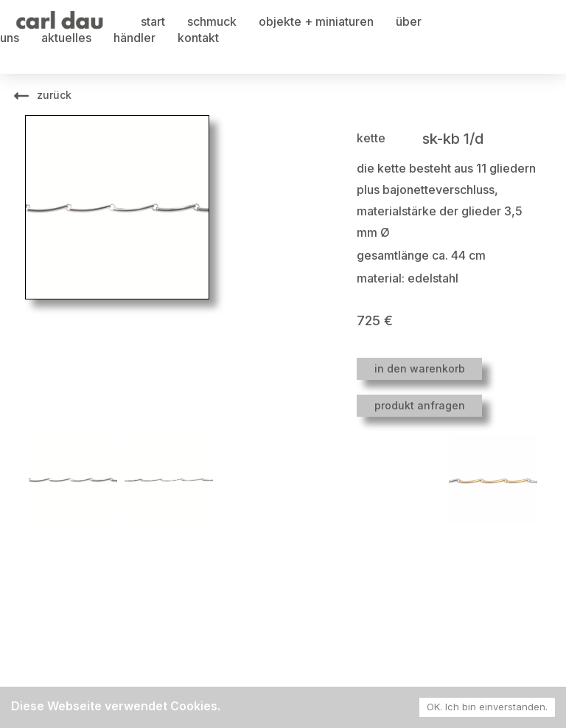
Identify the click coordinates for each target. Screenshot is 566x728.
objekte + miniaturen (316, 21)
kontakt (198, 38)
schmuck (212, 21)
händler (134, 38)
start (153, 21)
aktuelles (66, 38)
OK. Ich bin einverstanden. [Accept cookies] (487, 707)
